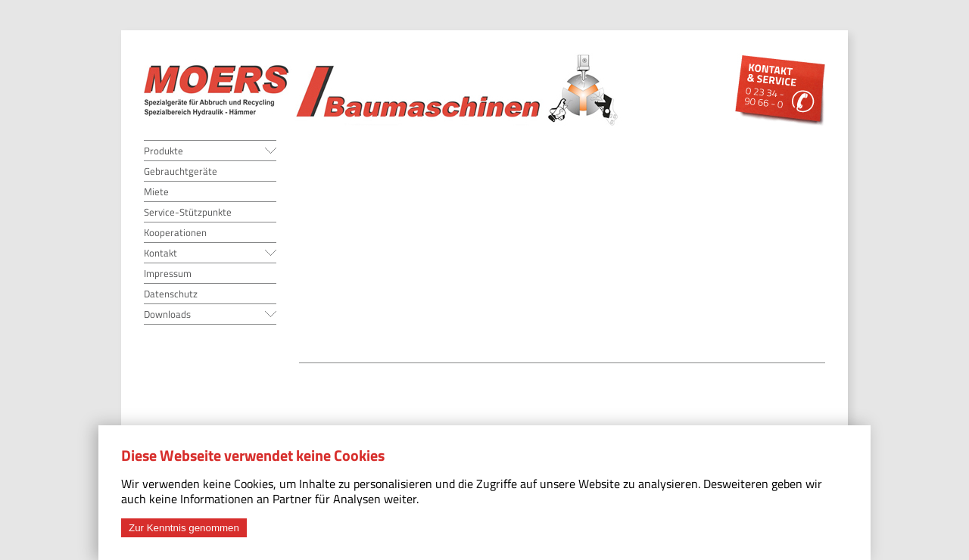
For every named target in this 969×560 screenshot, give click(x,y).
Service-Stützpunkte (188, 212)
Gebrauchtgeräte (181, 171)
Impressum (168, 273)
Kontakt (160, 253)
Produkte (164, 151)
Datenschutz (171, 294)
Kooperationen (175, 232)
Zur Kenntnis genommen (184, 528)
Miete (156, 191)
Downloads (167, 314)
